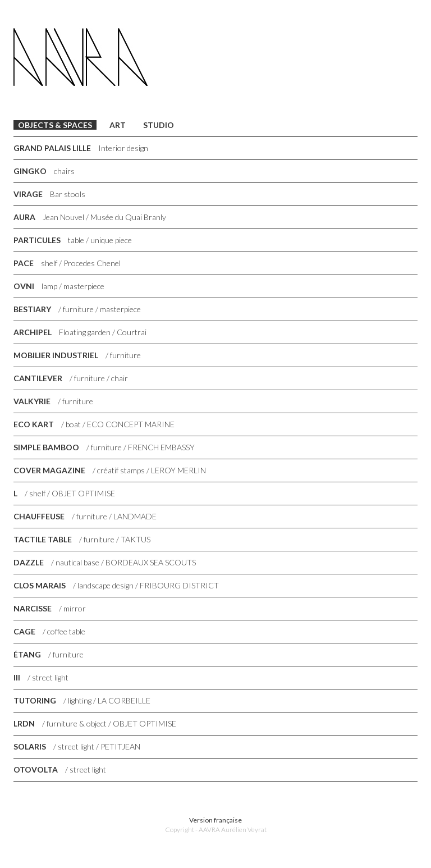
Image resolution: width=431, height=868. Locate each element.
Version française (215, 820)
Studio (159, 125)
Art (118, 125)
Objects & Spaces (55, 125)
